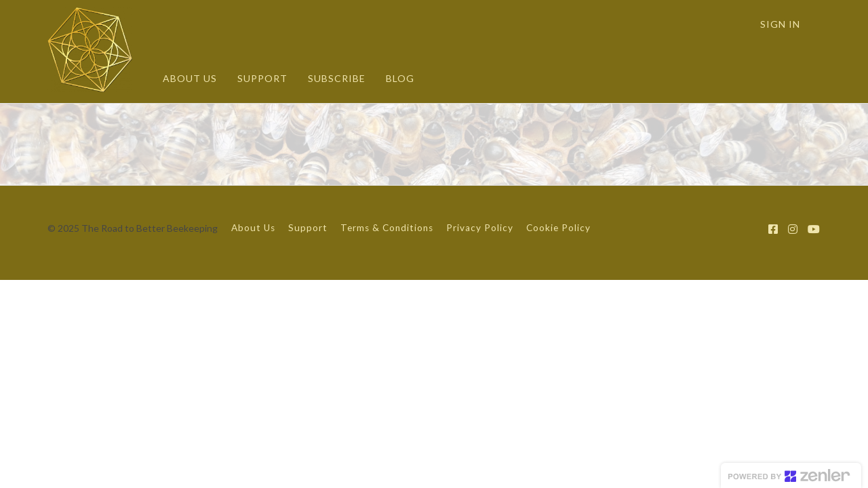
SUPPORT (262, 78)
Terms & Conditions (387, 228)
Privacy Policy (480, 228)
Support (308, 228)
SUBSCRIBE (337, 78)
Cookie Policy (558, 228)
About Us (253, 228)
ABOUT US (190, 78)
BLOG (400, 78)
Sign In (780, 24)
